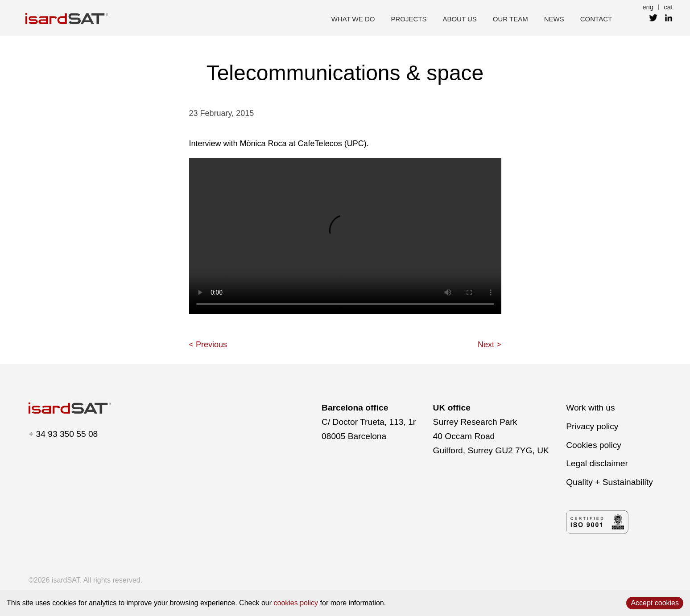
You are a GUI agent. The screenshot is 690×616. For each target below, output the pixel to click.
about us (459, 19)
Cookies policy (594, 445)
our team (510, 19)
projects (409, 19)
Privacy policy (592, 426)
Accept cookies (655, 603)
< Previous (208, 345)
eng (648, 7)
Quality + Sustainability (609, 482)
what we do (353, 19)
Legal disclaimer (597, 463)
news (554, 19)
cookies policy (296, 603)
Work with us (590, 408)
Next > (490, 345)
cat (668, 7)
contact (596, 19)
